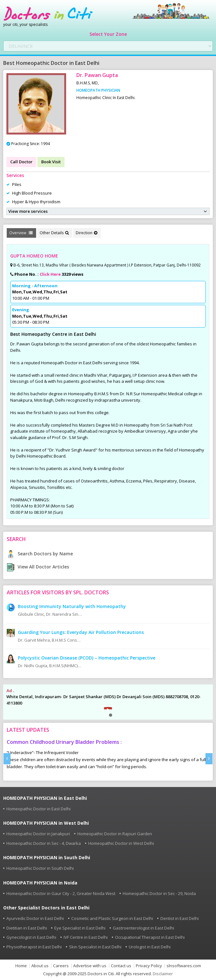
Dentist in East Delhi (180, 918)
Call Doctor (21, 162)
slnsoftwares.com (184, 966)
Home (21, 966)
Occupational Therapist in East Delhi (150, 937)
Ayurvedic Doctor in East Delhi (35, 918)
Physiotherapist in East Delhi (34, 947)
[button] (105, 715)
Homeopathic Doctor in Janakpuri (38, 834)
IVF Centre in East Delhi (86, 937)
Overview (21, 233)
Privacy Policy (149, 966)
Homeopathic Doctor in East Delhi (39, 809)
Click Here (50, 274)
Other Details (54, 233)
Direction (86, 233)
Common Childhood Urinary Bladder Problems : (64, 742)
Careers (61, 966)
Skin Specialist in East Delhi (95, 947)
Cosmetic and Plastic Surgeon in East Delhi (112, 918)
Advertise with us (90, 966)
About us (40, 966)
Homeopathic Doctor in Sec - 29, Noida (159, 893)
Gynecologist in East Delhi (31, 937)
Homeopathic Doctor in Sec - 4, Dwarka (44, 843)
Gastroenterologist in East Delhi (143, 928)
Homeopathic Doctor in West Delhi (121, 843)
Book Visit (51, 162)
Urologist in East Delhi (150, 947)
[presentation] (7, 759)
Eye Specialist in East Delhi (80, 928)
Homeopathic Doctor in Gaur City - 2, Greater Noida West (61, 893)
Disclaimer (163, 974)
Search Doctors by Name (40, 554)
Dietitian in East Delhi (27, 928)
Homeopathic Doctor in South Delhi (40, 868)
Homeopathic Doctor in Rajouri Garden (115, 834)
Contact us (121, 966)
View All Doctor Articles (38, 567)
